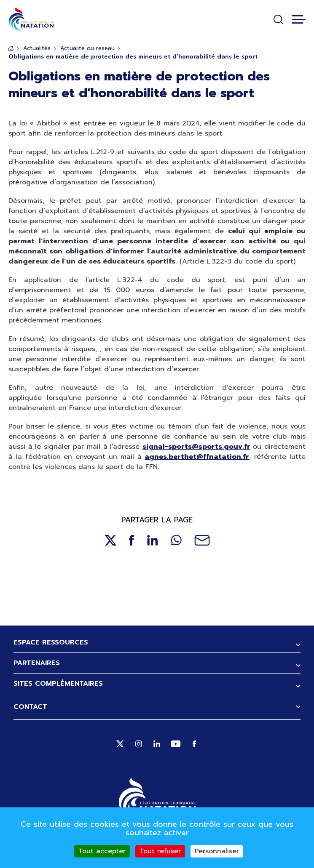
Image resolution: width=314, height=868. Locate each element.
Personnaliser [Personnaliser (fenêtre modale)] (217, 851)
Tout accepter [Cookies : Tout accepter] (102, 851)
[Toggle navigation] (299, 19)
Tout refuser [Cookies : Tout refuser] (160, 851)
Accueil (11, 48)
